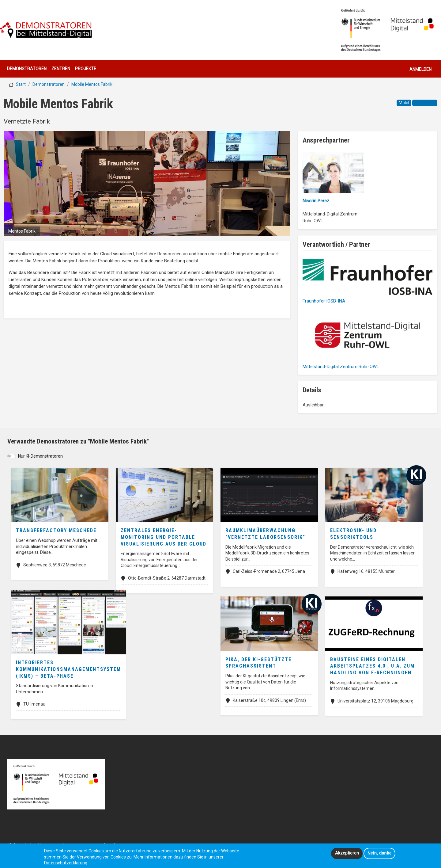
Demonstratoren (27, 69)
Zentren (61, 69)
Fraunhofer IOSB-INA (324, 301)
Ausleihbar (425, 103)
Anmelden (420, 69)
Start (21, 84)
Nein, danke (380, 855)
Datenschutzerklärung (66, 864)
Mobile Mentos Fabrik (92, 84)
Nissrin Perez (316, 201)
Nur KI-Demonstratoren (40, 456)
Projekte (86, 69)
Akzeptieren (347, 855)
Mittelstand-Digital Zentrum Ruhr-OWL (341, 367)
